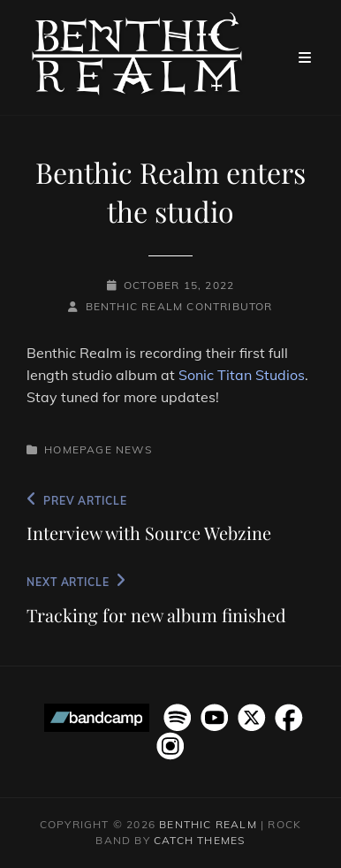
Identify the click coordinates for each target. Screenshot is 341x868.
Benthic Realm (208, 824)
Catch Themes (199, 840)
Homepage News (98, 449)
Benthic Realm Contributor (179, 306)
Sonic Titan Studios (242, 375)
